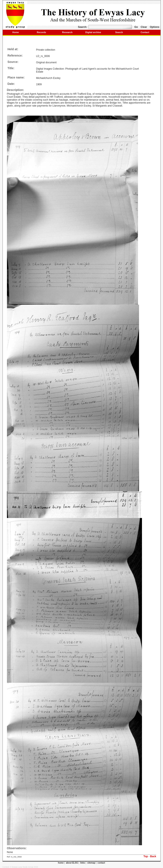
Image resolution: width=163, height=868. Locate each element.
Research (67, 32)
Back (153, 856)
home (61, 863)
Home (16, 32)
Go (136, 27)
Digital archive (93, 32)
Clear (144, 27)
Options (154, 27)
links (83, 863)
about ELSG (72, 863)
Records (41, 32)
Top (146, 856)
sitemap (91, 863)
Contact (145, 32)
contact (101, 863)
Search (119, 32)
